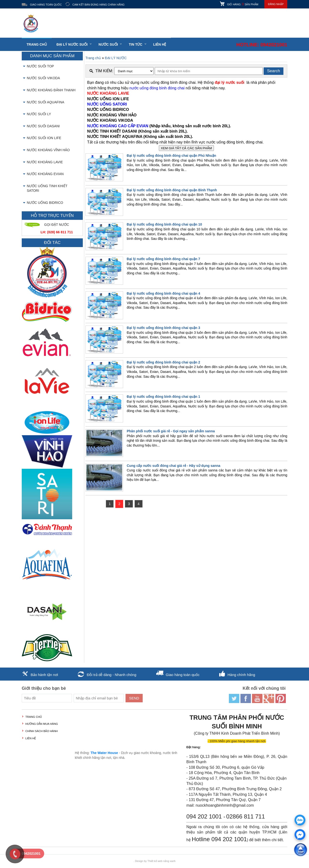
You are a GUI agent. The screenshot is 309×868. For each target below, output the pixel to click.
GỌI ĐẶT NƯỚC (57, 225)
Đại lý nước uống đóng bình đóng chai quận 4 (163, 293)
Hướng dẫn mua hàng (42, 724)
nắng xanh (169, 861)
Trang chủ (37, 44)
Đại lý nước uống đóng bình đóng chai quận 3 (163, 328)
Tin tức (135, 44)
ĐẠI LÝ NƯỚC (116, 58)
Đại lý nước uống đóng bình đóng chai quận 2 (163, 362)
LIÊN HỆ (160, 44)
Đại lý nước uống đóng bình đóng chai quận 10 (164, 224)
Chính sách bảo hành (42, 731)
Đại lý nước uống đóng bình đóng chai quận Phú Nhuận (171, 156)
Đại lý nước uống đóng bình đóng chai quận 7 (163, 259)
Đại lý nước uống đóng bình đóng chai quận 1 (163, 397)
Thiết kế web (155, 861)
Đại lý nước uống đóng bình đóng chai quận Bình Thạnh (172, 190)
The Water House (104, 753)
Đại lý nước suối (72, 44)
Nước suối (108, 44)
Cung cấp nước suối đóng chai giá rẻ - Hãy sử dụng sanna (174, 466)
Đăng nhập (276, 4)
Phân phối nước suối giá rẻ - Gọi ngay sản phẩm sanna (171, 431)
